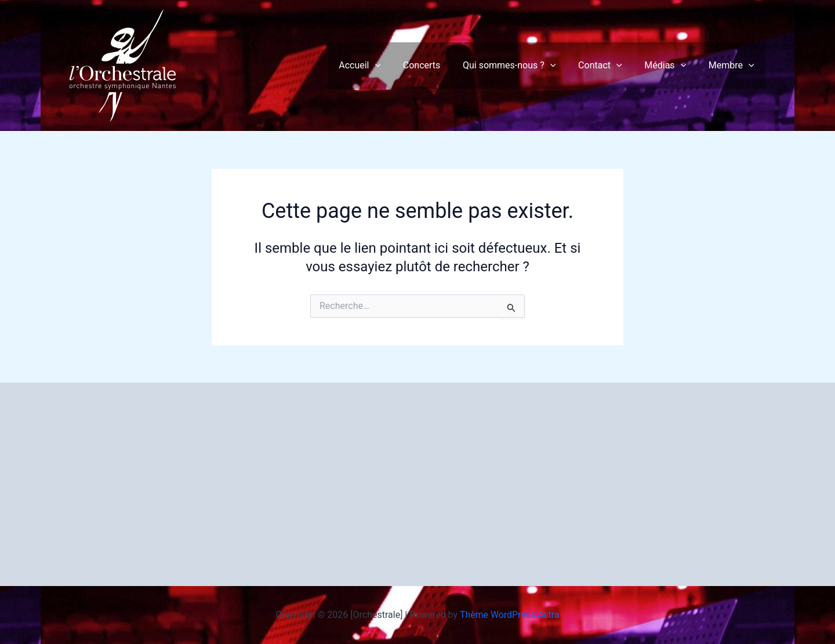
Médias (671, 66)
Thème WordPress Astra (509, 615)
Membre (733, 66)
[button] (396, 66)
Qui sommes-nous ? (522, 66)
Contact (610, 66)
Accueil (381, 66)
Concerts (439, 65)
